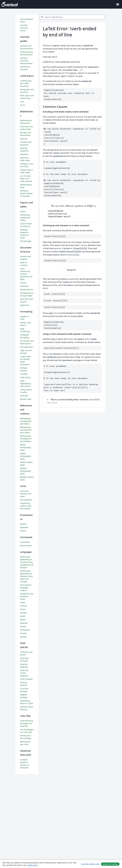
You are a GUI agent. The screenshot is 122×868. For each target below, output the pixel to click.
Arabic (23, 602)
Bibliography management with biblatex (26, 439)
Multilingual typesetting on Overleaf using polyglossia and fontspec (27, 562)
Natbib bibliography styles (26, 456)
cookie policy (32, 865)
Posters (23, 531)
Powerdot (24, 527)
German (23, 613)
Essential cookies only (90, 864)
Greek (23, 616)
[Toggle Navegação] (118, 4)
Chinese (23, 606)
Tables (23, 211)
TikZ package (26, 241)
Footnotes (24, 396)
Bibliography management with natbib (26, 430)
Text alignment (26, 347)
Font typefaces (26, 500)
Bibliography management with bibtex (26, 421)
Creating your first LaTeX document (26, 83)
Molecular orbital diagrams (24, 673)
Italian (23, 620)
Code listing (25, 377)
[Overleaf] (10, 4)
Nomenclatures (27, 290)
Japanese (24, 623)
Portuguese (25, 630)
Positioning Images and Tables (25, 218)
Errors (23, 105)
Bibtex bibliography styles (26, 447)
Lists (22, 102)
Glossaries (24, 286)
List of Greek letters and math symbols (26, 179)
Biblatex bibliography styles (26, 471)
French (23, 609)
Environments (26, 546)
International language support (26, 588)
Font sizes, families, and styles (26, 494)
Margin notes (26, 399)
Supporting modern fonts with (26, 506)
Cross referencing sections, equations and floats (26, 274)
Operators (24, 154)
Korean (23, 626)
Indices (23, 283)
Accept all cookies (110, 864)
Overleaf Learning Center (24, 28)
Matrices (24, 139)
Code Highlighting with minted (25, 383)
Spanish (23, 637)
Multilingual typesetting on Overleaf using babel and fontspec (26, 576)
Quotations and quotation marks (27, 596)
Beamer (23, 524)
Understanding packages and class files (27, 723)
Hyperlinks (25, 305)
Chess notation (26, 679)
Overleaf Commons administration (26, 61)
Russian (23, 633)
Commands (25, 542)
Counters (24, 374)
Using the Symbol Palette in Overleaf (26, 193)
